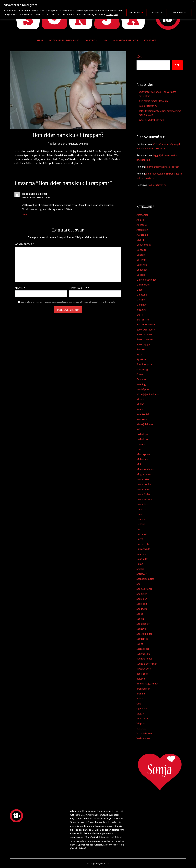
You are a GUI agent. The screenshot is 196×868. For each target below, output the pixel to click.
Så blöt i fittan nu (148, 106)
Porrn (140, 539)
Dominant (142, 305)
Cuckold (141, 275)
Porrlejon (142, 534)
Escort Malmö (144, 334)
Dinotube (142, 295)
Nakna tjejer (143, 504)
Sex (138, 584)
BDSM (140, 240)
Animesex (142, 225)
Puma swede (143, 549)
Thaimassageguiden (147, 683)
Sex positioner (144, 589)
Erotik (140, 315)
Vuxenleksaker (144, 733)
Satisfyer (142, 574)
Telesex (141, 679)
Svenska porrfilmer (147, 664)
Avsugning (142, 235)
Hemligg (141, 384)
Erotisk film (143, 319)
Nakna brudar (144, 484)
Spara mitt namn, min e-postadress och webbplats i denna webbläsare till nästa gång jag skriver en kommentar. (69, 302)
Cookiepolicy (113, 14)
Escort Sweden (145, 339)
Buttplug (141, 260)
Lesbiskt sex (143, 439)
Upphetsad (142, 708)
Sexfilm (140, 619)
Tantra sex (142, 674)
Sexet (140, 614)
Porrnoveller (144, 544)
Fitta (139, 354)
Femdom (141, 349)
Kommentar (24, 244)
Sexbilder (142, 599)
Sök (139, 57)
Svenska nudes (144, 659)
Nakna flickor (144, 494)
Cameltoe (142, 265)
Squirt (140, 644)
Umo (139, 703)
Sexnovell (142, 629)
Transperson (143, 689)
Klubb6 (140, 404)
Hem (40, 40)
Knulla (140, 409)
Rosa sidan (142, 559)
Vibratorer (142, 718)
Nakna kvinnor (144, 499)
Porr (139, 529)
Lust (139, 449)
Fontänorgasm (144, 364)
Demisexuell (143, 285)
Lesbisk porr (143, 434)
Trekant (141, 693)
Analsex (141, 220)
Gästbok (91, 40)
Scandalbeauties (145, 579)
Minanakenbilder (146, 469)
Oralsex (141, 519)
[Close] (194, 2)
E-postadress (79, 288)
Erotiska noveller (146, 324)
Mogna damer (144, 474)
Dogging (141, 299)
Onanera (141, 509)
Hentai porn (143, 389)
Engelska (141, 309)
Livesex (141, 444)
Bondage (141, 250)
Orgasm (141, 524)
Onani (140, 514)
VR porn (141, 723)
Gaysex (141, 374)
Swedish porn (144, 669)
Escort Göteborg (146, 330)
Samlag (140, 569)
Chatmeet (142, 270)
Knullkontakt (144, 414)
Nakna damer (144, 489)
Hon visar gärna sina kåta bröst (162, 167)
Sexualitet (142, 639)
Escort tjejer (143, 344)
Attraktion (142, 230)
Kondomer (142, 419)
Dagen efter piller (146, 280)
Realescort (143, 554)
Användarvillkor (126, 40)
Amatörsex (143, 215)
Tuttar (140, 698)
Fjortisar (141, 359)
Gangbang (142, 369)
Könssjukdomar (145, 424)
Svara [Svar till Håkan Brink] (25, 214)
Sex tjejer (142, 594)
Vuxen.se (141, 728)
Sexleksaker (143, 624)
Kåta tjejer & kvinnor (148, 394)
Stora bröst (143, 649)
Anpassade (135, 12)
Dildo (140, 290)
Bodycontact (144, 245)
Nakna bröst (143, 479)
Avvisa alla (156, 12)
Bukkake (141, 255)
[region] (98, 10)
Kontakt (150, 40)
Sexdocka (142, 609)
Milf (139, 464)
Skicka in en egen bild (64, 40)
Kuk (139, 429)
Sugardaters (143, 654)
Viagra (140, 714)
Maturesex (143, 459)
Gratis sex (142, 379)
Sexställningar (144, 634)
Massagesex (143, 454)
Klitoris (141, 399)
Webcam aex (143, 738)
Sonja (86, 144)
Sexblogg (142, 604)
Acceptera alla (180, 12)
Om (105, 40)
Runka (140, 564)
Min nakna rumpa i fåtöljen (153, 101)
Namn (20, 288)
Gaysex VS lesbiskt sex (151, 120)
